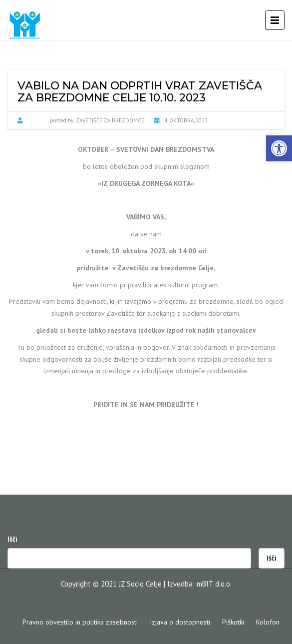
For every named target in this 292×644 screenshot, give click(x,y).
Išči (12, 539)
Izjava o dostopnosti (180, 622)
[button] (279, 148)
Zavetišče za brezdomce (110, 120)
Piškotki (233, 622)
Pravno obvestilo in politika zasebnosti (80, 622)
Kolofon (268, 622)
